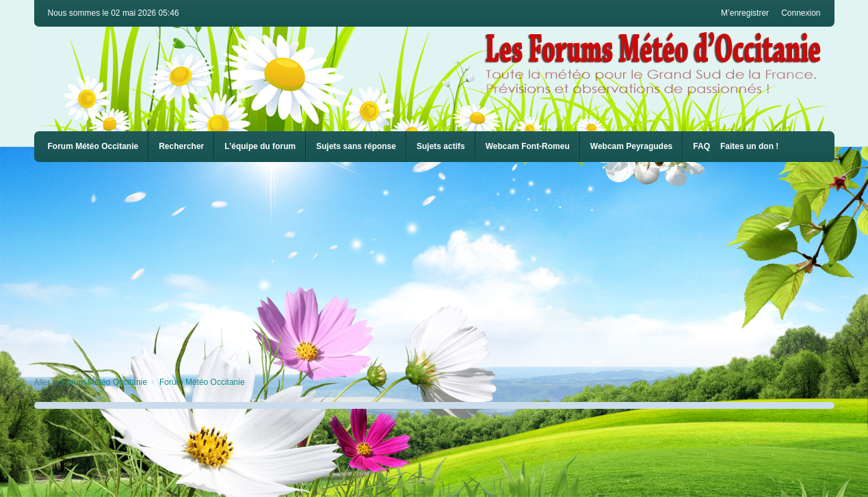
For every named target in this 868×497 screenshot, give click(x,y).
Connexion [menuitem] (801, 13)
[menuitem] (528, 147)
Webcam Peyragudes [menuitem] (632, 146)
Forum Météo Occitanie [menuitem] (93, 146)
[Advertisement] (445, 265)
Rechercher (181, 146)
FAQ (701, 146)
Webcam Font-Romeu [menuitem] (528, 146)
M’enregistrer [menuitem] (745, 13)
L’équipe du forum (260, 146)
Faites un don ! (749, 146)
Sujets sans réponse (356, 146)
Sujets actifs (441, 146)
